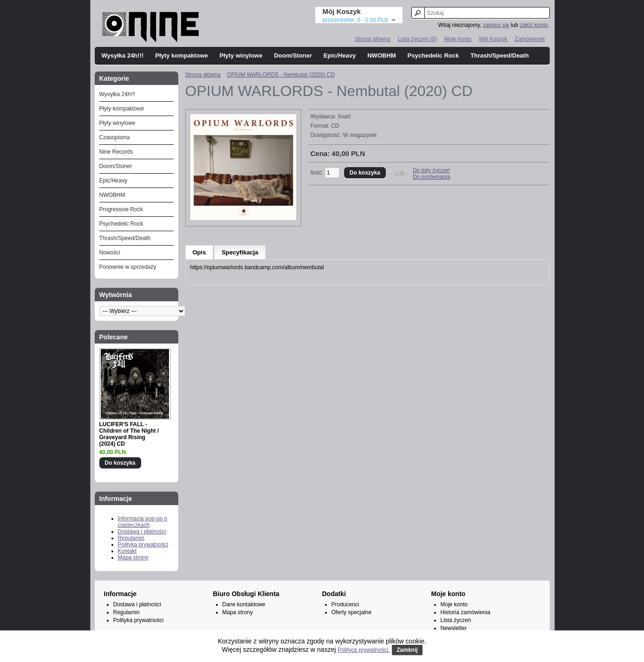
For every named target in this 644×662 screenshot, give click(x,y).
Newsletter (454, 628)
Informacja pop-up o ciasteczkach (143, 522)
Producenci (345, 604)
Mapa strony (133, 558)
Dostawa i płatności (142, 532)
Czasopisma (115, 137)
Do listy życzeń (431, 170)
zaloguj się (496, 25)
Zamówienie (530, 39)
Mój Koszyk (493, 39)
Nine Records (116, 152)
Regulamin (131, 538)
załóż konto (534, 25)
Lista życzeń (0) (417, 39)
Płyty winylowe (241, 55)
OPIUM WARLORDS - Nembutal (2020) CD (281, 75)
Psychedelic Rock (433, 55)
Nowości (110, 253)
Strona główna (373, 39)
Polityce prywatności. (364, 650)
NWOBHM (381, 55)
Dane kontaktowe (244, 604)
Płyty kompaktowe (181, 55)
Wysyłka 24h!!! (123, 55)
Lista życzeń (456, 620)
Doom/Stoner (293, 55)
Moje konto (458, 39)
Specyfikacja (240, 252)
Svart (344, 117)
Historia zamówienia (465, 612)
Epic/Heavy (340, 55)
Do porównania (432, 177)
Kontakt (127, 551)
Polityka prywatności (143, 545)
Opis (199, 252)
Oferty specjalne (352, 612)
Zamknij (407, 650)
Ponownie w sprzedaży (128, 267)
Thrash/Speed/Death (500, 55)
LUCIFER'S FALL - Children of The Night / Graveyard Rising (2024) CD (129, 434)
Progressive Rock (121, 209)
